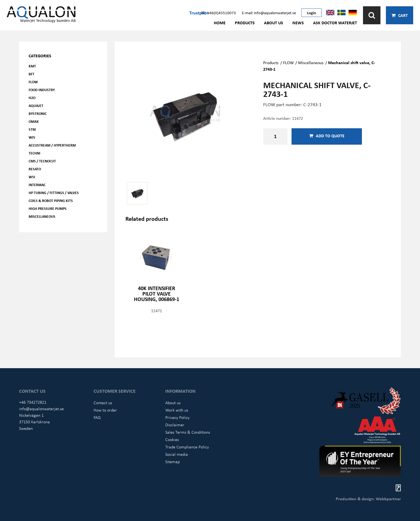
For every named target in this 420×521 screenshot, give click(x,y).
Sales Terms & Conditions (188, 432)
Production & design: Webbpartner (368, 499)
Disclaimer (175, 425)
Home (220, 23)
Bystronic (38, 113)
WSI (32, 177)
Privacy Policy (177, 417)
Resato (35, 169)
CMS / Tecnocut (42, 161)
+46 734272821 (33, 402)
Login (312, 13)
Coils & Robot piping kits (51, 200)
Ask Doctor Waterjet (335, 23)
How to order (105, 410)
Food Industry (42, 90)
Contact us (103, 403)
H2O (32, 98)
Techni (34, 153)
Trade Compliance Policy (187, 447)
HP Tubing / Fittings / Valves (54, 193)
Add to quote (327, 136)
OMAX (34, 121)
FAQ (97, 417)
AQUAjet (36, 105)
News (298, 23)
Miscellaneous (42, 216)
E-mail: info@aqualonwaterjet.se (269, 13)
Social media (177, 454)
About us (274, 23)
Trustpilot (199, 13)
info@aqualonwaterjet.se (41, 409)
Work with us (177, 410)
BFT (31, 74)
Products (245, 23)
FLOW (33, 82)
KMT (32, 66)
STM (32, 129)
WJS (32, 137)
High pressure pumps (48, 208)
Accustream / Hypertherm (52, 145)
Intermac (37, 185)
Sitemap (172, 462)
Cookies (172, 439)
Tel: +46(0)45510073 (218, 13)
